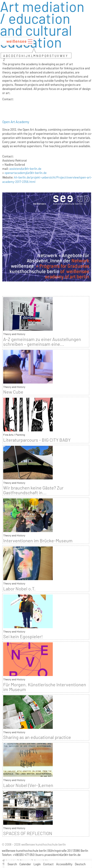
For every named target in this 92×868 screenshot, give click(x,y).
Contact (48, 864)
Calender (25, 864)
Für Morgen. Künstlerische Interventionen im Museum (45, 687)
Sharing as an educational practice (37, 737)
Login (37, 864)
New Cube (13, 392)
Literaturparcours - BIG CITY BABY (37, 440)
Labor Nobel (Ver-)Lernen (28, 785)
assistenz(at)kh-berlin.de (25, 169)
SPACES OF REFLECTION (28, 833)
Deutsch (80, 864)
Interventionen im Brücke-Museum (38, 541)
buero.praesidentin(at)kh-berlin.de (58, 855)
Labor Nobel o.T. (19, 589)
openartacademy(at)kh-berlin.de (26, 173)
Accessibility (64, 864)
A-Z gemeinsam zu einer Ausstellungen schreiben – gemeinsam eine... (42, 342)
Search (12, 864)
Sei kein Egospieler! (23, 637)
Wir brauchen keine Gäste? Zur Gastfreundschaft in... (33, 490)
